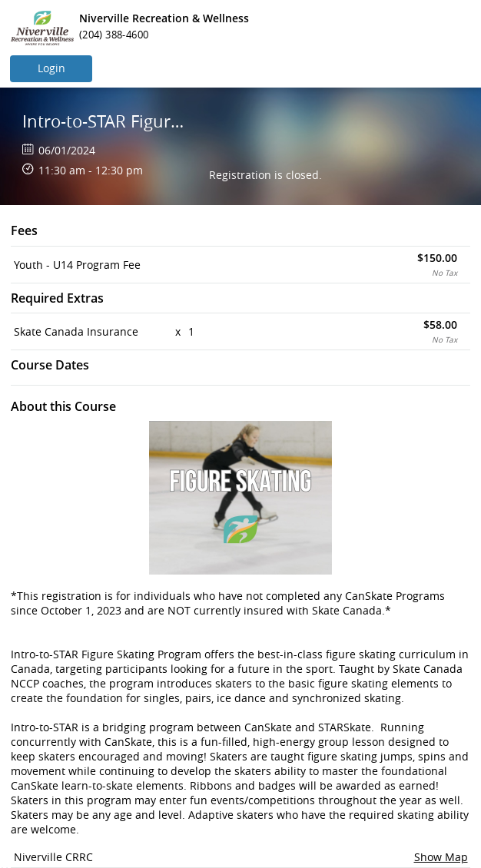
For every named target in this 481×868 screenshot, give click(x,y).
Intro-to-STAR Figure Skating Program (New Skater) (106, 121)
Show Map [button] (441, 857)
